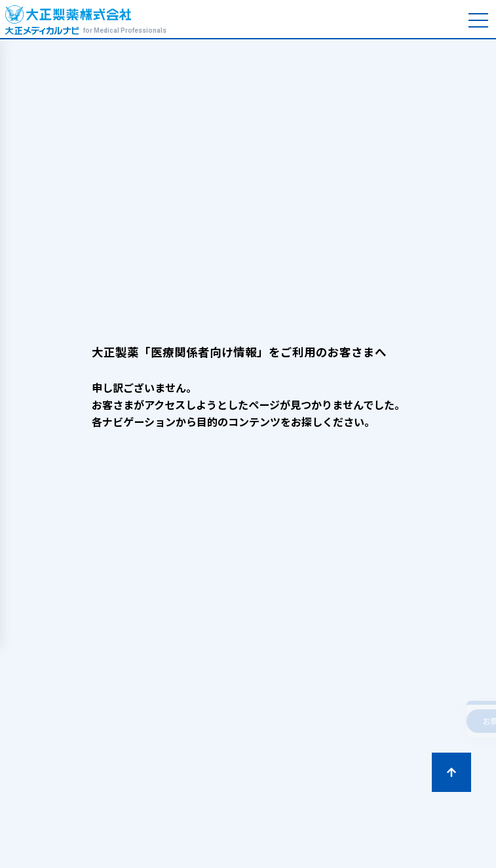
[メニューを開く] (479, 21)
